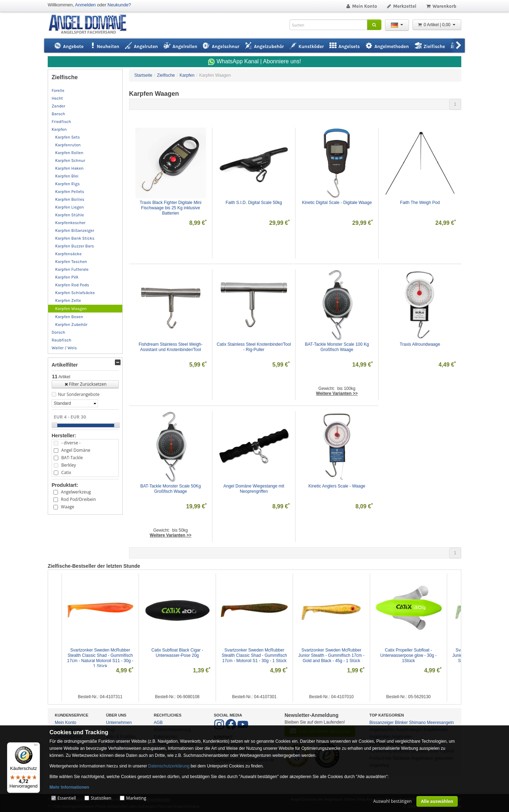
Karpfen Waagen (71, 309)
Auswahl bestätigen (393, 801)
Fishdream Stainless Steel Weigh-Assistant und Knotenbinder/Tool (171, 347)
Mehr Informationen (69, 787)
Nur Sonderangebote (79, 394)
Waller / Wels (64, 348)
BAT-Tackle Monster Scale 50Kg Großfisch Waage (171, 489)
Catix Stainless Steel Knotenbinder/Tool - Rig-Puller (254, 347)
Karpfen (59, 129)
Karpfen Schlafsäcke (75, 293)
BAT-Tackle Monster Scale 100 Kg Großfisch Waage (337, 347)
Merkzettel (401, 6)
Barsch (58, 114)
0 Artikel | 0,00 (437, 25)
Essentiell (66, 798)
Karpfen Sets (68, 137)
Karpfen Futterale (72, 269)
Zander (58, 106)
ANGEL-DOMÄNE (91, 25)
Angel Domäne (76, 450)
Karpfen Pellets (70, 192)
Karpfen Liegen (69, 207)
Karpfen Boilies (70, 199)
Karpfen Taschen (71, 262)
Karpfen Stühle (69, 215)
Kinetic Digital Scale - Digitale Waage (337, 203)
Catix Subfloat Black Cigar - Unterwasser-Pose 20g (178, 653)
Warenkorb (441, 6)
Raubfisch (62, 340)
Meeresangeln (440, 723)
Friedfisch (61, 122)
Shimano (417, 723)
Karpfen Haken (69, 168)
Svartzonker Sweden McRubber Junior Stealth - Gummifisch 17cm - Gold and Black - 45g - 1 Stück (332, 655)
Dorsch (58, 332)
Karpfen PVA (67, 277)
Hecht (57, 98)
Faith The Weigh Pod (420, 203)
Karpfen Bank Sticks (75, 238)
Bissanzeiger (382, 723)
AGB (158, 723)
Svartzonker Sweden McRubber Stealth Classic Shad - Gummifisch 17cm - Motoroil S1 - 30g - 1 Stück (255, 655)
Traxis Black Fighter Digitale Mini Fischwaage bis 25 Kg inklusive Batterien (171, 208)
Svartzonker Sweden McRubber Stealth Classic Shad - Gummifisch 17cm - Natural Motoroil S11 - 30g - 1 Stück (101, 658)
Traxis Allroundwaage (420, 344)
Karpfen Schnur (70, 160)
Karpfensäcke (68, 254)
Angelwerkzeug (76, 492)
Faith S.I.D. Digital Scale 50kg (254, 203)
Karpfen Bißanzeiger (75, 230)
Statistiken (101, 798)
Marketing (136, 798)
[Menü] (36, 747)
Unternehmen (119, 723)
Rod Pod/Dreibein (78, 499)
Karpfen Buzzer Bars (75, 246)
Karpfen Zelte (68, 300)
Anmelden (85, 5)
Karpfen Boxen (69, 317)
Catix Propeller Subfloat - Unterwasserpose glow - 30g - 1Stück (409, 655)
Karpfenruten (68, 145)
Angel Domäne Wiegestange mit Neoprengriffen (254, 489)
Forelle (58, 90)
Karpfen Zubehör (71, 325)
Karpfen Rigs (68, 184)
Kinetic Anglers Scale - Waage (337, 486)
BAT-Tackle (72, 458)
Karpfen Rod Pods (72, 285)
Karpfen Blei (67, 176)
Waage (68, 507)
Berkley (68, 465)
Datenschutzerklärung (169, 766)
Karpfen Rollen (69, 153)
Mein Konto (361, 6)
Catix (66, 472)
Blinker (401, 723)
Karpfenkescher (70, 223)
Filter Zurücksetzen (85, 384)
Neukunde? (119, 5)
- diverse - (71, 443)
